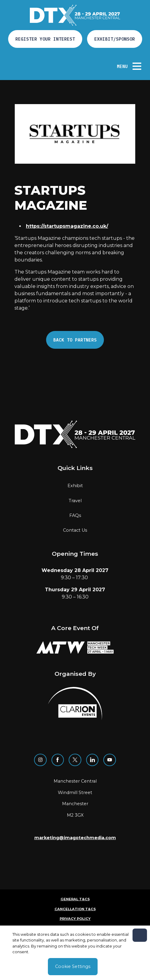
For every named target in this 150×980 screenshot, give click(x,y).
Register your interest (45, 39)
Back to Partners (75, 340)
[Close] (140, 935)
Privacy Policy (75, 919)
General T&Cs (75, 899)
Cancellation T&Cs (75, 909)
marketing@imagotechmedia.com (75, 838)
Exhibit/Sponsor (115, 39)
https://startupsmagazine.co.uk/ (67, 226)
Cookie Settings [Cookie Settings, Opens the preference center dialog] (73, 966)
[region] (75, 953)
